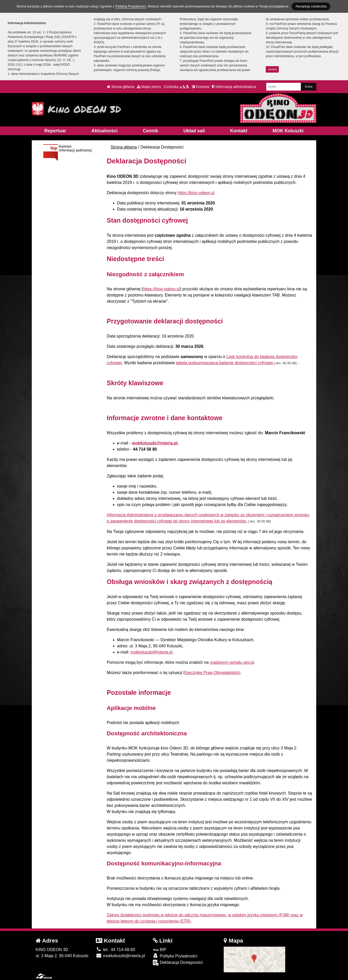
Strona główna (120, 87)
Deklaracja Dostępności (178, 963)
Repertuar (55, 131)
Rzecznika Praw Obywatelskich (212, 673)
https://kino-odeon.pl (196, 193)
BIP (160, 950)
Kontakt (239, 131)
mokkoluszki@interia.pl (155, 443)
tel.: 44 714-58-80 (115, 950)
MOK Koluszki (288, 131)
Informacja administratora (234, 87)
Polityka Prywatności (175, 956)
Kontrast (201, 87)
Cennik (150, 131)
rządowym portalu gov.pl (232, 662)
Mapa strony (149, 87)
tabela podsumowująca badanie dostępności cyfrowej (224, 363)
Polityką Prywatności (131, 6)
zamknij (272, 69)
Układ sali (194, 131)
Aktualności (105, 131)
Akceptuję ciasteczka (311, 6)
